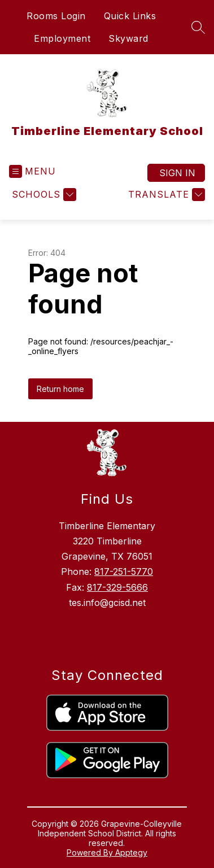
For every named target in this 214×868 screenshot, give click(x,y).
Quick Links (130, 16)
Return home (60, 389)
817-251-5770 (124, 572)
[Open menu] (32, 171)
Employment (62, 38)
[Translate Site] (165, 195)
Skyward (128, 38)
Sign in (177, 173)
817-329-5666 (117, 587)
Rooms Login (56, 16)
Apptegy (131, 852)
